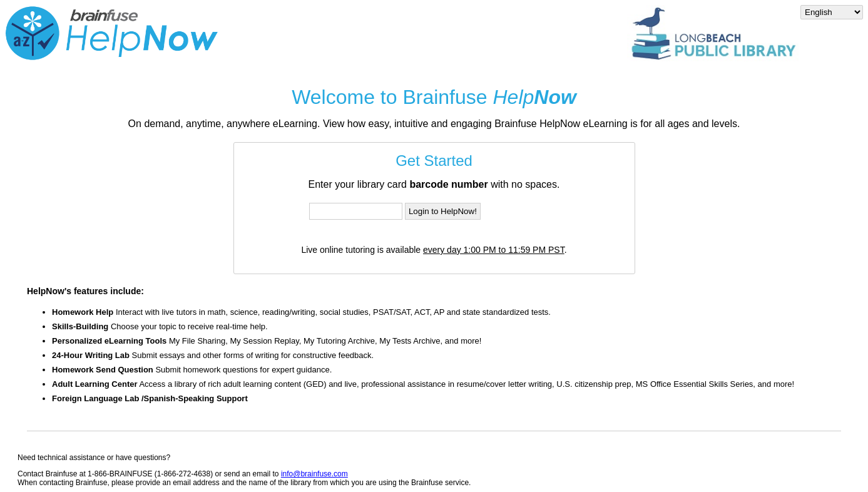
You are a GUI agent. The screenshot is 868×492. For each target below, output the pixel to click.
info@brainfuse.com (314, 474)
